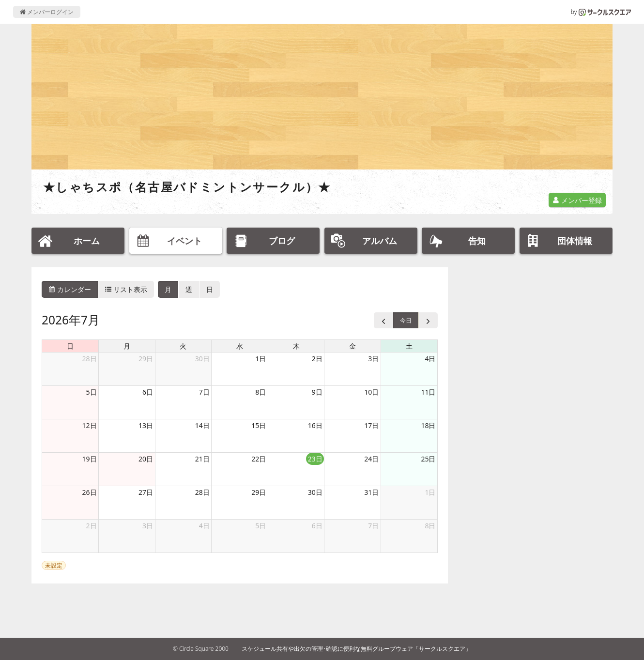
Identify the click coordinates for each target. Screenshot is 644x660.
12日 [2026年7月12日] (90, 425)
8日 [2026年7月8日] (261, 392)
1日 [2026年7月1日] (261, 359)
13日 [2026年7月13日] (146, 425)
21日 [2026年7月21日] (202, 459)
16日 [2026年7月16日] (315, 425)
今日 (406, 320)
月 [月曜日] (127, 346)
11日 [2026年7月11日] (428, 392)
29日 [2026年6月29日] (146, 359)
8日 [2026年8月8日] (430, 526)
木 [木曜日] (296, 346)
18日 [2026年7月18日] (428, 425)
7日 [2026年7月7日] (204, 392)
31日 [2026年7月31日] (371, 492)
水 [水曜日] (240, 346)
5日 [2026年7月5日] (92, 392)
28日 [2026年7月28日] (202, 492)
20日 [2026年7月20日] (146, 459)
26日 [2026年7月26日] (90, 492)
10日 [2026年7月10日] (371, 392)
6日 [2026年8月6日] (317, 526)
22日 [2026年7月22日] (259, 459)
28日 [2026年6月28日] (90, 359)
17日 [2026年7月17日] (371, 425)
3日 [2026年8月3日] (148, 526)
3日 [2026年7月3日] (373, 359)
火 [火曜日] (183, 346)
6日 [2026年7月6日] (148, 392)
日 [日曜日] (70, 346)
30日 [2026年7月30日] (315, 492)
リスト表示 (126, 289)
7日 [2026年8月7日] (373, 526)
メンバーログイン (47, 12)
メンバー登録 (577, 200)
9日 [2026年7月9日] (317, 392)
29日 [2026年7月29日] (259, 492)
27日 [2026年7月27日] (146, 492)
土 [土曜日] (409, 346)
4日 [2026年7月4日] (430, 359)
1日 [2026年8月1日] (430, 492)
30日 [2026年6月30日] (202, 359)
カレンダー (70, 289)
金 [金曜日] (353, 346)
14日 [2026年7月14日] (202, 425)
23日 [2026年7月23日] (315, 459)
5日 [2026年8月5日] (261, 526)
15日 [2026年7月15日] (259, 425)
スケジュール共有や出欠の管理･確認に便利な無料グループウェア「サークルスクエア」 (356, 649)
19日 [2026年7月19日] (90, 459)
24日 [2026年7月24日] (371, 459)
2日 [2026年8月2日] (92, 526)
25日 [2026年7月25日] (428, 459)
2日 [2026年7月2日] (317, 359)
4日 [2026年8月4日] (204, 526)
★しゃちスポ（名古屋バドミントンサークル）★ (187, 187)
